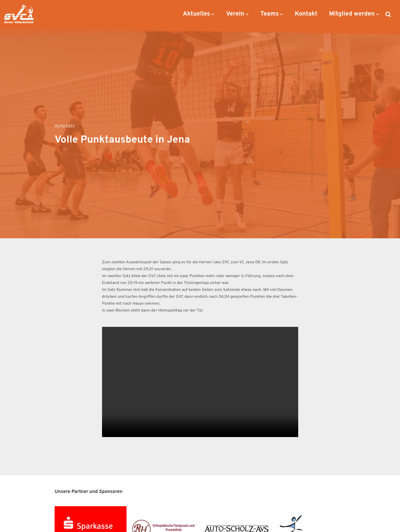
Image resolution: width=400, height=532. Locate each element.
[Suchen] (388, 14)
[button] (213, 14)
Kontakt (306, 14)
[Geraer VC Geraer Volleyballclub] (19, 14)
